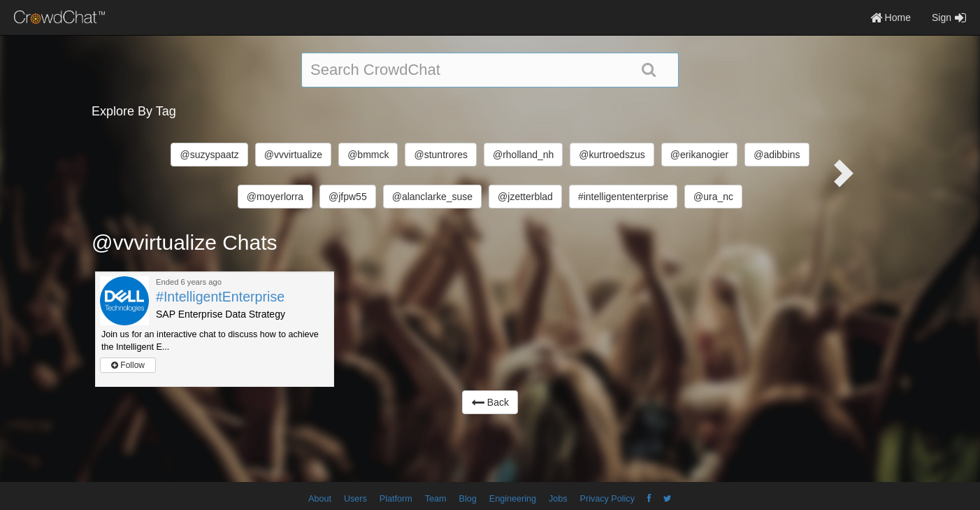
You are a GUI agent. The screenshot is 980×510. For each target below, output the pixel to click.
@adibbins (777, 155)
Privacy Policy (607, 499)
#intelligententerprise (623, 197)
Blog (468, 499)
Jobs (558, 499)
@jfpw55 (348, 197)
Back (490, 402)
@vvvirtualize (293, 155)
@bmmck (368, 155)
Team (436, 499)
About (320, 499)
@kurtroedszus (612, 155)
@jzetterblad (525, 197)
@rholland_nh (523, 155)
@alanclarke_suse (432, 197)
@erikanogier (699, 155)
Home (891, 17)
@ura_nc (713, 197)
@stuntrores (440, 155)
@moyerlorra (275, 197)
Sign (949, 17)
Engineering (513, 499)
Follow (128, 365)
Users (355, 499)
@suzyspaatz (209, 155)
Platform (396, 499)
